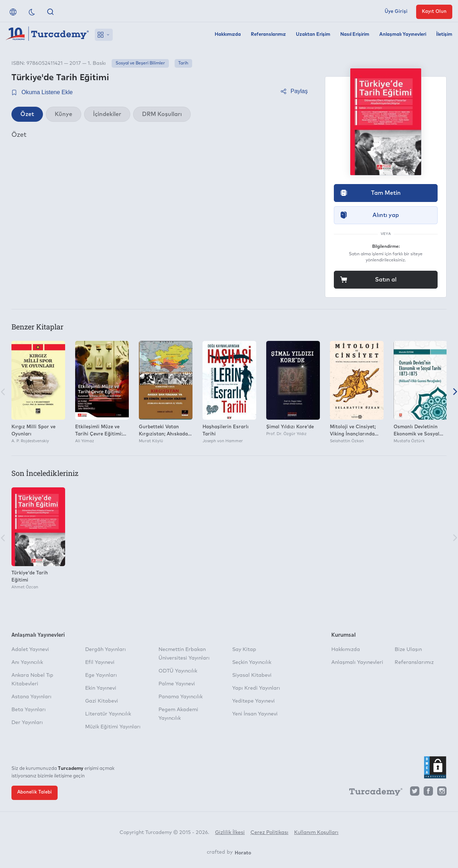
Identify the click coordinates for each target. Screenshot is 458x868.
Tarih (183, 63)
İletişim (444, 35)
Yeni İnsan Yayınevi (255, 714)
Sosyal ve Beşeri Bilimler (140, 63)
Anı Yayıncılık (27, 662)
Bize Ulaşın (408, 650)
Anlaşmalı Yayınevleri (403, 35)
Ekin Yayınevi (101, 688)
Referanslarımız (268, 35)
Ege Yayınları (101, 675)
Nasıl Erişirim (355, 35)
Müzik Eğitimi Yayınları (113, 727)
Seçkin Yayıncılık (252, 662)
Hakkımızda (228, 35)
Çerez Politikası (269, 833)
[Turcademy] (372, 793)
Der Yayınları (27, 723)
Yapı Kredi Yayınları (256, 688)
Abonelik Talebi (35, 792)
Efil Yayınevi (100, 662)
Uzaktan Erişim (313, 35)
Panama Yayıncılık (181, 697)
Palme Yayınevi (177, 684)
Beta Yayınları (29, 710)
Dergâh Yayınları (106, 650)
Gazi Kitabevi (102, 701)
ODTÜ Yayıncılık (178, 671)
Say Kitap (244, 650)
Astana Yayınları (31, 697)
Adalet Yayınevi (30, 650)
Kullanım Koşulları (316, 833)
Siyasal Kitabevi (252, 675)
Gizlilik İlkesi (230, 833)
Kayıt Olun (434, 12)
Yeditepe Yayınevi (254, 701)
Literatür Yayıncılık (108, 714)
